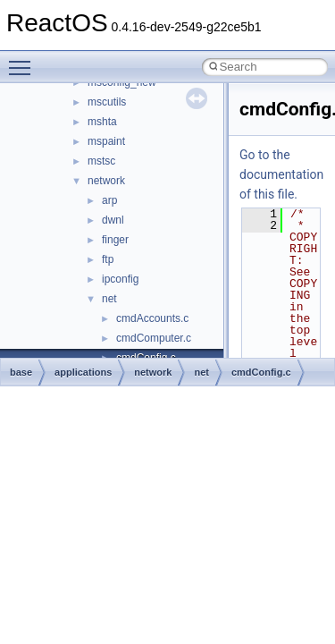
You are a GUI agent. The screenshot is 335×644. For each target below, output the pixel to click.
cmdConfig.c (261, 372)
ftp (108, 259)
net (109, 299)
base (21, 372)
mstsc (101, 161)
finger (115, 240)
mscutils (107, 102)
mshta (102, 122)
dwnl (113, 220)
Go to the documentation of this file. (281, 174)
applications (83, 372)
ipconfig (120, 279)
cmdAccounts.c (152, 318)
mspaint (106, 141)
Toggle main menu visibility (24, 60)
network (106, 181)
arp (109, 200)
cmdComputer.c (154, 338)
